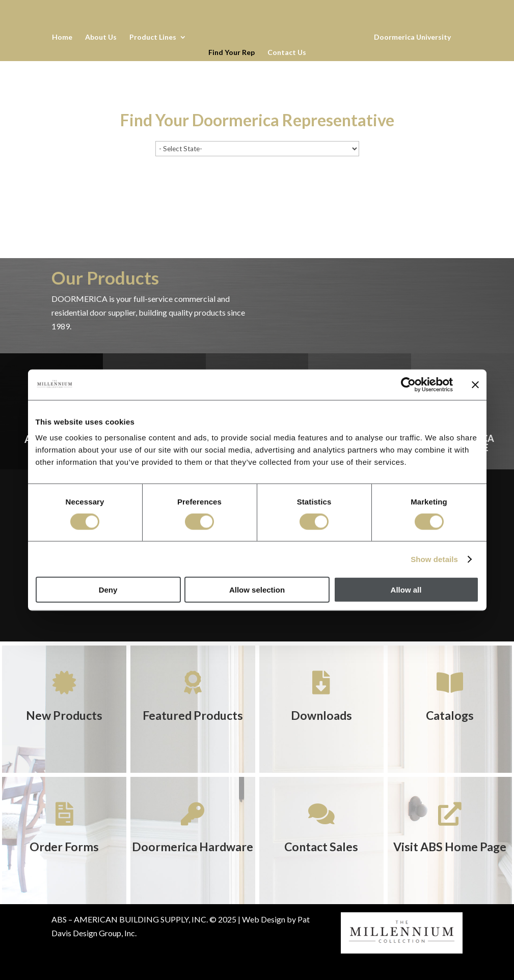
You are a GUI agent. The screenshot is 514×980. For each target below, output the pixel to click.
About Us (100, 37)
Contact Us (287, 53)
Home (62, 37)
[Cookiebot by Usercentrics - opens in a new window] (408, 384)
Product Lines (152, 37)
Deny (108, 590)
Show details (434, 559)
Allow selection (257, 590)
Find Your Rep (232, 53)
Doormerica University (413, 37)
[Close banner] (475, 384)
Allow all (406, 590)
